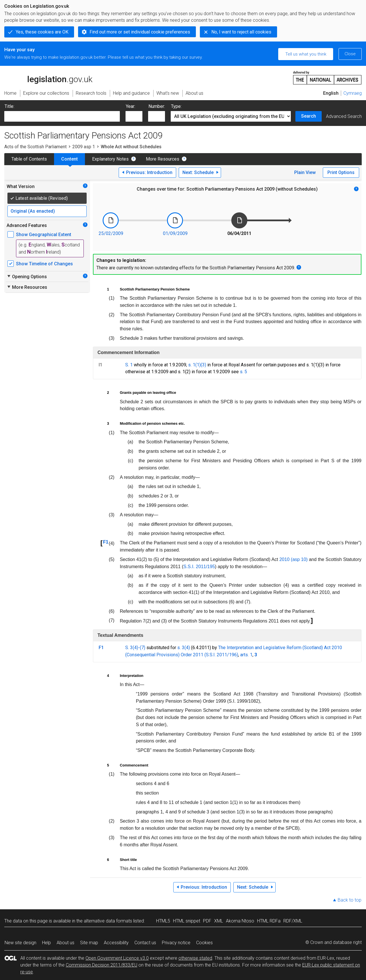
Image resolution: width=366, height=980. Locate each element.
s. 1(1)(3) (197, 365)
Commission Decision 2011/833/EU (102, 965)
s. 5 (243, 372)
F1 (106, 542)
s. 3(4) (184, 648)
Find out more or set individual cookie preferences (140, 32)
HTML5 (163, 921)
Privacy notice (176, 943)
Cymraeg (353, 93)
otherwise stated (195, 958)
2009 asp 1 (84, 147)
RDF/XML (293, 921)
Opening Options (27, 276)
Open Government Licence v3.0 (117, 958)
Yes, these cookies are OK (42, 32)
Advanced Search (344, 116)
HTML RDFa (269, 921)
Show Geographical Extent (44, 235)
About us (65, 943)
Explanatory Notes (110, 159)
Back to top (350, 900)
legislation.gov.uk (48, 77)
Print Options (341, 172)
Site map (89, 943)
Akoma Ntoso (240, 921)
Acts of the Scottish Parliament (35, 147)
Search (309, 116)
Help (46, 943)
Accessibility (116, 943)
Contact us (145, 943)
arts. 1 (246, 655)
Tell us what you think (306, 54)
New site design (20, 943)
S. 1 (129, 365)
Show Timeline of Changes (44, 264)
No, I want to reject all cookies (241, 32)
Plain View (305, 172)
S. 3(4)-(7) (135, 648)
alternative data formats (108, 921)
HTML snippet (187, 921)
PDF (207, 921)
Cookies (204, 943)
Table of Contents (29, 159)
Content (69, 159)
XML (219, 921)
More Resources (163, 159)
